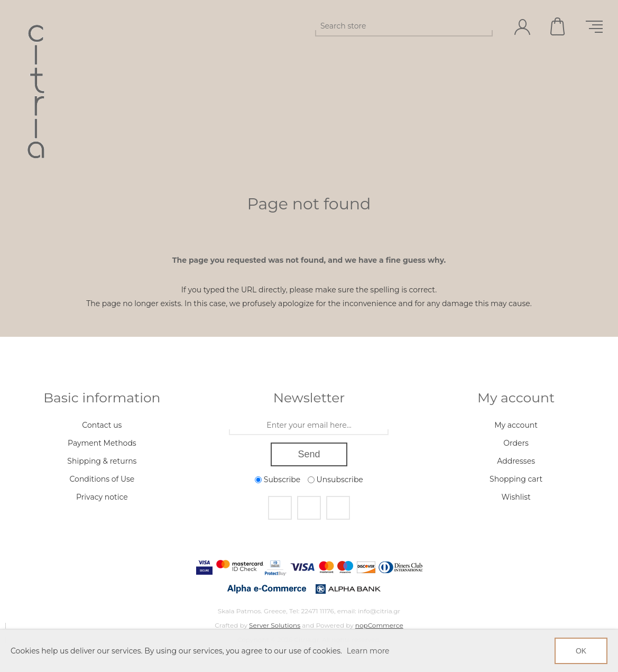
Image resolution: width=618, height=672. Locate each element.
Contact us (102, 425)
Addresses (516, 461)
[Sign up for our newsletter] (309, 426)
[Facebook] (280, 508)
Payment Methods (102, 443)
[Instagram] (309, 508)
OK (581, 651)
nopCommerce (379, 625)
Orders (516, 443)
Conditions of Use (102, 479)
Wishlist (516, 497)
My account (516, 425)
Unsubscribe (340, 480)
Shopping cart (558, 26)
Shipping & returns (102, 461)
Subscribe (282, 480)
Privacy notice (102, 497)
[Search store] (394, 26)
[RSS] (338, 508)
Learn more (368, 651)
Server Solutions (275, 625)
